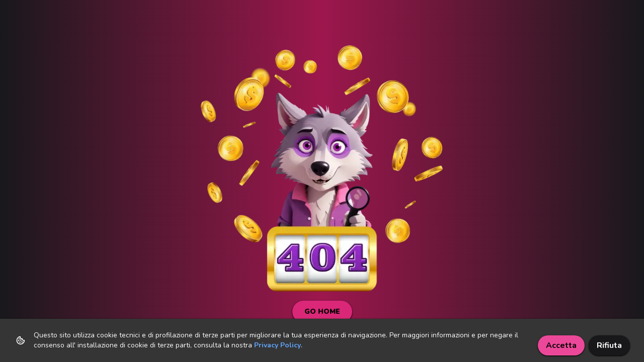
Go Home (322, 311)
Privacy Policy (277, 345)
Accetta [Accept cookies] (561, 345)
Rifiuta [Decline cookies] (609, 345)
